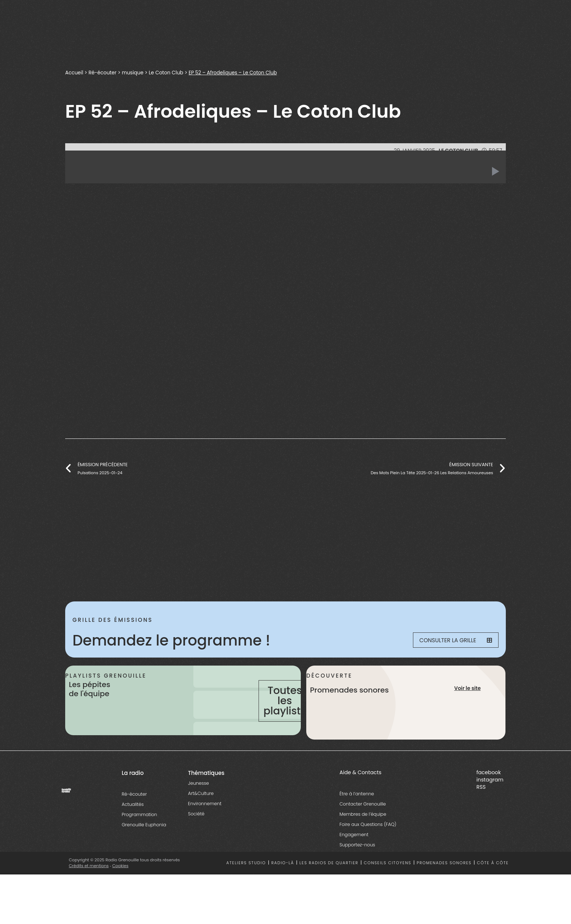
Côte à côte (493, 887)
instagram (490, 803)
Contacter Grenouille (363, 827)
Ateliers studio (246, 887)
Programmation (139, 838)
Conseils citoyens (387, 887)
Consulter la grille (452, 640)
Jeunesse (198, 806)
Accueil (74, 73)
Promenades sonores (444, 887)
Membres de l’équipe (363, 837)
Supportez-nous (357, 868)
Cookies (121, 889)
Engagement (354, 858)
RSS (481, 810)
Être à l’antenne (357, 817)
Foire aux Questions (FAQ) (368, 848)
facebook (489, 796)
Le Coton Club (168, 73)
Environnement (205, 827)
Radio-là (283, 887)
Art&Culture (201, 817)
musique (134, 73)
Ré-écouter (103, 73)
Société (196, 837)
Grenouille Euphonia (144, 848)
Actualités (133, 828)
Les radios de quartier (329, 887)
